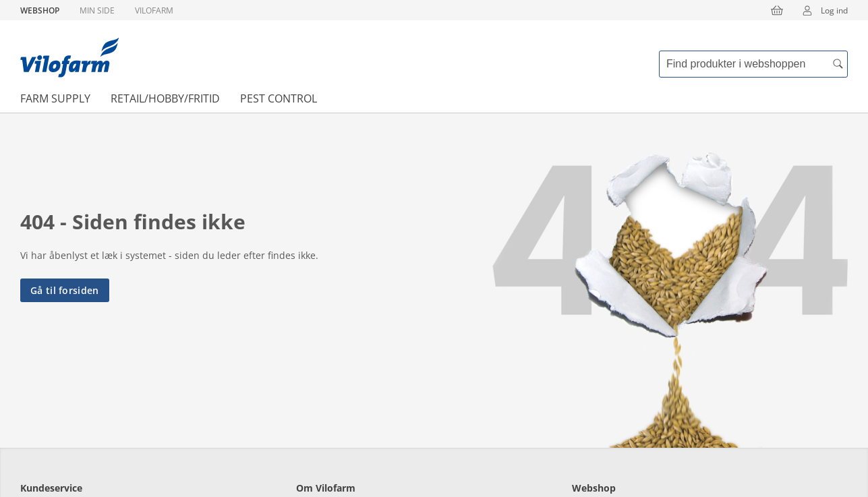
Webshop (40, 10)
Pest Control (279, 98)
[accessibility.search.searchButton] (838, 64)
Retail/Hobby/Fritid (165, 98)
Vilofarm (154, 10)
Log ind (821, 10)
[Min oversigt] (69, 57)
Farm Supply (55, 98)
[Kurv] (777, 10)
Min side (97, 10)
